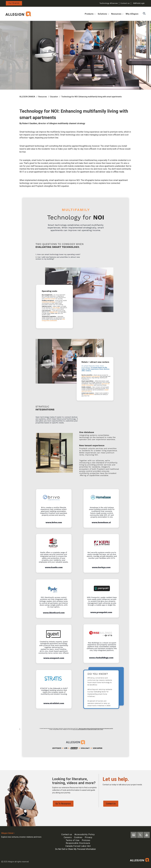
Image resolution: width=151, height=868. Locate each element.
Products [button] (90, 14)
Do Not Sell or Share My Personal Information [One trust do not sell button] (75, 849)
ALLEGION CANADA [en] (28, 97)
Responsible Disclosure (78, 843)
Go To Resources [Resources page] (63, 804)
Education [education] (54, 97)
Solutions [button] (103, 14)
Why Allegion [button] (132, 14)
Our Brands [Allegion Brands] (14, 3)
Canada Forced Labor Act (78, 846)
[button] (144, 14)
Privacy (89, 837)
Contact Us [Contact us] (111, 804)
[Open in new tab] (19, 14)
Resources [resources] (43, 97)
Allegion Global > (8, 833)
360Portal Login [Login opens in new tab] (139, 3)
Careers (68, 837)
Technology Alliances (109, 3)
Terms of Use (73, 840)
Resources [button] (117, 14)
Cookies (78, 837)
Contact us (125, 3)
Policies (86, 840)
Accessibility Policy (85, 834)
